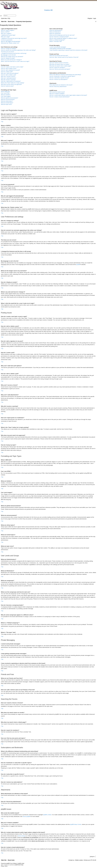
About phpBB (26, 816)
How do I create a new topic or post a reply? (12, 67)
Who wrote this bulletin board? (57, 92)
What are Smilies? (6, 95)
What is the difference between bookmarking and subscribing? (65, 75)
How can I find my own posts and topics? (60, 69)
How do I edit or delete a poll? (9, 75)
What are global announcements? (10, 98)
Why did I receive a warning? (8, 80)
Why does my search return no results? (59, 64)
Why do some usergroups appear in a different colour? (63, 38)
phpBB (78, 265)
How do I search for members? (57, 68)
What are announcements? (8, 100)
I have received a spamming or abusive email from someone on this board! (68, 50)
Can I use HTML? (5, 93)
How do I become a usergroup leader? (59, 37)
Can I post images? (6, 96)
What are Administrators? (56, 30)
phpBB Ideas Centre (76, 824)
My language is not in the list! (8, 55)
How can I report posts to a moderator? (11, 81)
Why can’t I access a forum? (8, 77)
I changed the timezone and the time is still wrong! (14, 53)
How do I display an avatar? (8, 58)
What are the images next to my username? (12, 57)
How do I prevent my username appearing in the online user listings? (18, 50)
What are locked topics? (7, 103)
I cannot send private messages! (58, 47)
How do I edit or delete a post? (9, 68)
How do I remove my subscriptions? (59, 79)
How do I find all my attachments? (58, 87)
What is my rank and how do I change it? (11, 60)
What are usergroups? (55, 34)
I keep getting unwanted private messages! (60, 49)
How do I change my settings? (9, 49)
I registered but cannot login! (8, 35)
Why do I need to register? (8, 30)
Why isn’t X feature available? (57, 94)
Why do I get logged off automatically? (11, 41)
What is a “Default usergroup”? (57, 40)
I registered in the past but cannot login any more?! (14, 38)
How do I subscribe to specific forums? (59, 78)
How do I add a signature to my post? (10, 70)
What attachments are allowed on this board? (61, 85)
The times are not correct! (7, 52)
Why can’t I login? (5, 37)
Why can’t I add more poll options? (10, 73)
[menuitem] (9, 18)
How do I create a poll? (7, 72)
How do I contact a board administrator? (60, 97)
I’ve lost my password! (7, 40)
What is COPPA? (5, 32)
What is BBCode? (5, 92)
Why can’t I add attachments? (8, 78)
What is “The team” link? (56, 41)
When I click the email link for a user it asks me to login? (15, 61)
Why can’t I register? (6, 34)
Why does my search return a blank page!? (60, 66)
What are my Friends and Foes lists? (59, 56)
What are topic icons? (6, 104)
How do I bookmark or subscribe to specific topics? (62, 76)
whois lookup (22, 836)
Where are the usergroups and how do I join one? (62, 35)
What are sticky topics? (7, 101)
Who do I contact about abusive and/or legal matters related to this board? (68, 95)
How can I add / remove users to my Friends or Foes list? (64, 57)
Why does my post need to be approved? (11, 84)
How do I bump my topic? (7, 86)
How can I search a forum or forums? (59, 63)
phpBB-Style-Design (19, 865)
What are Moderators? (55, 32)
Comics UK (48, 10)
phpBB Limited (47, 815)
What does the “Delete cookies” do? (10, 43)
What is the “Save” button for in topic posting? (13, 83)
